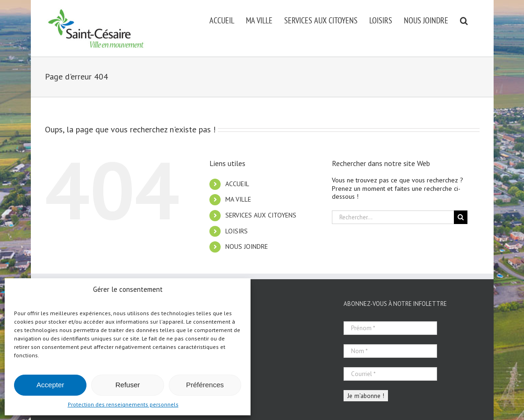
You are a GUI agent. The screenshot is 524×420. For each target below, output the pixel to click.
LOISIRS (237, 231)
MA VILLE (238, 199)
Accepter (50, 385)
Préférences (205, 385)
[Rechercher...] (393, 217)
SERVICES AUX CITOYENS (261, 215)
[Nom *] (390, 351)
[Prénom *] (390, 328)
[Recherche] (461, 217)
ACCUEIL (237, 184)
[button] (464, 20)
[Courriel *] (390, 374)
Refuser (128, 385)
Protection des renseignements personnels (123, 404)
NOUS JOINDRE (247, 246)
